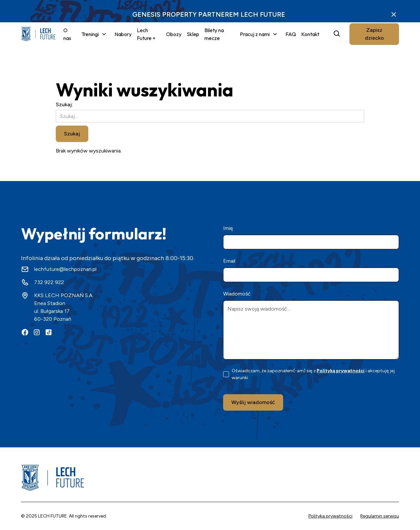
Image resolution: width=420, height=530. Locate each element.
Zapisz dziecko (374, 34)
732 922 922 (49, 282)
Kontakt (310, 34)
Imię (228, 228)
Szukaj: (64, 104)
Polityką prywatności (341, 371)
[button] (94, 34)
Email (229, 261)
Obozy (174, 34)
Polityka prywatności (330, 516)
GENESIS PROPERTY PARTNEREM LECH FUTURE (209, 14)
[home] (38, 34)
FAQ (291, 34)
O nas (67, 34)
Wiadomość (237, 294)
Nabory (123, 34)
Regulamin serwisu (380, 516)
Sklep (193, 34)
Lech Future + (146, 34)
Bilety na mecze (214, 34)
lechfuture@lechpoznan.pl (65, 269)
